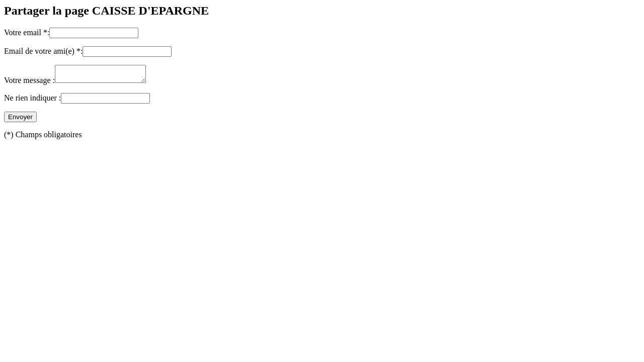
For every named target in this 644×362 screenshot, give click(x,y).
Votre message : (29, 83)
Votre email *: (27, 32)
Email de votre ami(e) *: (43, 51)
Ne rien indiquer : (32, 101)
